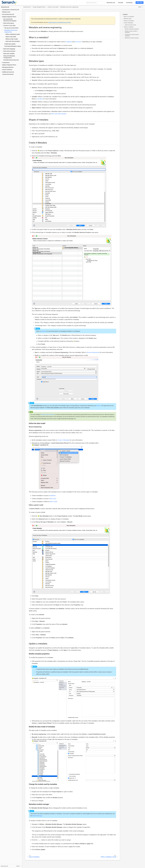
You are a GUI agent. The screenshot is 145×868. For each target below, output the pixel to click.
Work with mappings (9, 49)
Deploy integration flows (9, 65)
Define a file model (11, 37)
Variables (40, 99)
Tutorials (120, 3)
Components (6, 63)
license (98, 406)
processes (78, 42)
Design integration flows (9, 17)
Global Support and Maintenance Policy (60, 22)
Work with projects (9, 23)
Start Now (139, 3)
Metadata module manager (132, 38)
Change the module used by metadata (132, 35)
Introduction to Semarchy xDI (11, 10)
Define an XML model (12, 39)
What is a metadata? (129, 17)
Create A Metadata (128, 23)
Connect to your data (9, 25)
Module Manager (37, 816)
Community (129, 3)
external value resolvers (48, 414)
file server (53, 499)
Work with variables (9, 54)
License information (8, 74)
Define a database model (13, 34)
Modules (44, 331)
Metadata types (128, 19)
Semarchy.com (111, 3)
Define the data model (130, 25)
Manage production (8, 67)
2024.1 (140, 7)
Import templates (34, 857)
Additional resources (8, 72)
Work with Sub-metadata (13, 41)
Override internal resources (11, 60)
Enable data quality (10, 44)
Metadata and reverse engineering (69, 7)
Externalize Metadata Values (13, 46)
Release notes (6, 12)
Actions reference (7, 70)
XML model (54, 502)
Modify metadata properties (132, 29)
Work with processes (9, 51)
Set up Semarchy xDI (8, 14)
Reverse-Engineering (93, 352)
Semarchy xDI (5, 7)
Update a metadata (129, 27)
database (53, 496)
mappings (69, 42)
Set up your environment (11, 28)
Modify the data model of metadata (131, 32)
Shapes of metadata (129, 21)
